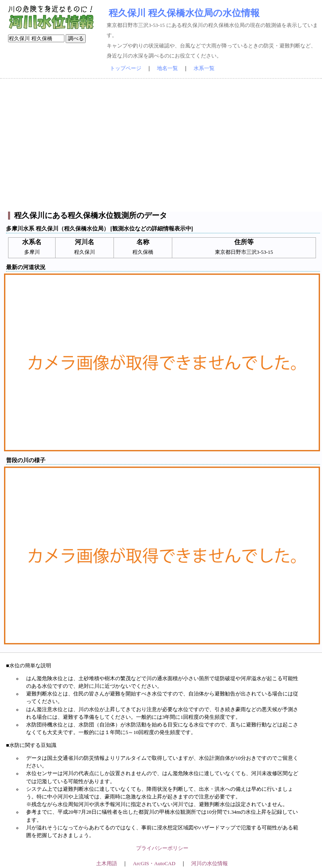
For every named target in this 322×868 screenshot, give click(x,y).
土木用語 (107, 864)
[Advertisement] (161, 145)
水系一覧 (204, 68)
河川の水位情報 (210, 864)
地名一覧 (167, 68)
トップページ (126, 68)
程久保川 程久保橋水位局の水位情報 (184, 13)
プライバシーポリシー (162, 848)
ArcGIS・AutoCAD (154, 864)
